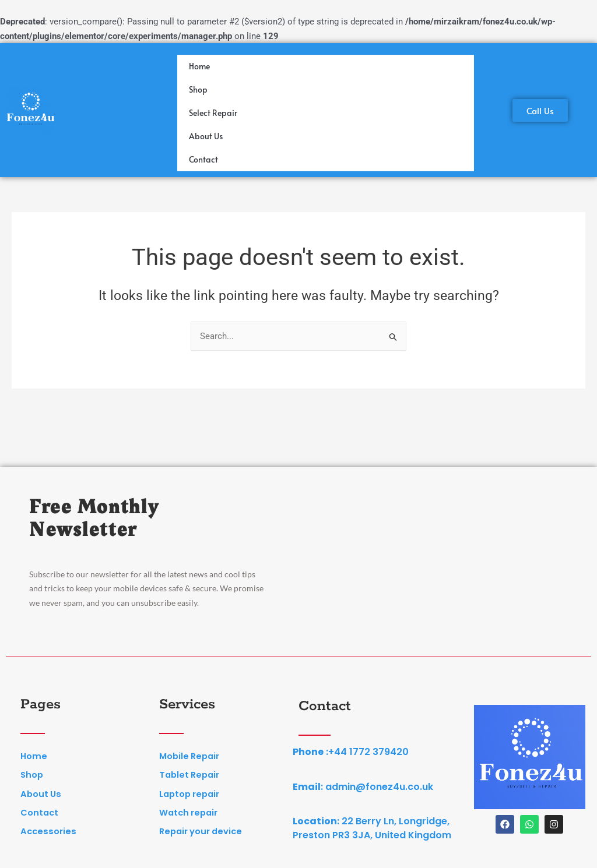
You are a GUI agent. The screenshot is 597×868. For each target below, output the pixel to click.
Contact (203, 159)
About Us (206, 136)
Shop (198, 89)
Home (199, 66)
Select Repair (213, 113)
